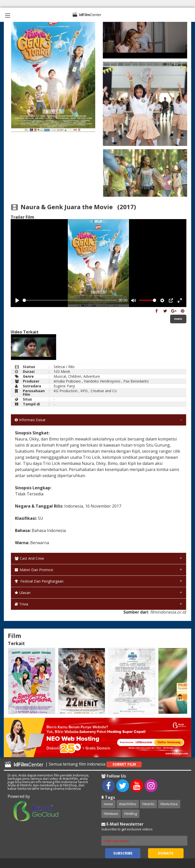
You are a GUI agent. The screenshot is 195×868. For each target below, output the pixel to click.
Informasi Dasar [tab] (30, 420)
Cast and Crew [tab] (29, 558)
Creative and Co (104, 391)
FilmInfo (148, 804)
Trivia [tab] (21, 604)
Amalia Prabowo (67, 381)
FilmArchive (169, 804)
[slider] (70, 300)
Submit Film (124, 764)
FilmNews (111, 814)
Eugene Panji (64, 386)
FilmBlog (131, 814)
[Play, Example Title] (17, 300)
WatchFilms (128, 804)
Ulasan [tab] (23, 593)
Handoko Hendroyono (102, 381)
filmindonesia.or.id (168, 612)
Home (108, 804)
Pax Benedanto (136, 381)
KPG (84, 391)
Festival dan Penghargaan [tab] (39, 581)
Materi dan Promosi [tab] (34, 570)
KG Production (66, 391)
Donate (166, 853)
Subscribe (123, 853)
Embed (178, 319)
